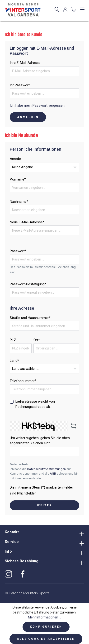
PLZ (13, 340)
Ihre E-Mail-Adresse (25, 63)
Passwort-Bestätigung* (28, 284)
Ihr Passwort (20, 85)
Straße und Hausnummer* (30, 318)
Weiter (44, 505)
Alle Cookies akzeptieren (46, 639)
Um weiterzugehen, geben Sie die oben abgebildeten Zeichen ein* (40, 441)
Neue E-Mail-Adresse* (27, 222)
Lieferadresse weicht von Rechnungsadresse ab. (35, 404)
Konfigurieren (46, 627)
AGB (53, 474)
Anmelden (28, 117)
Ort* (37, 340)
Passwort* (18, 251)
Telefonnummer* (23, 381)
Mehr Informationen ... (44, 617)
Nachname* (19, 202)
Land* (14, 361)
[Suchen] (57, 9)
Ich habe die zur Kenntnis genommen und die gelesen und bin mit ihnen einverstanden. (44, 474)
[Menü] (82, 9)
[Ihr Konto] (65, 9)
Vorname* (18, 179)
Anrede (15, 159)
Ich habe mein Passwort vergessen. (37, 106)
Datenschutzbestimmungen (46, 469)
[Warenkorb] (74, 9)
